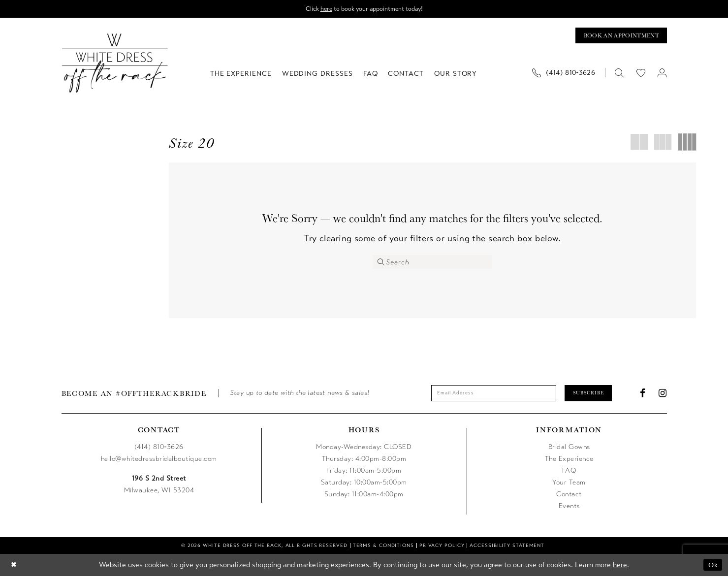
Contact (569, 499)
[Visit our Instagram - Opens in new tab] (663, 397)
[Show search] (619, 75)
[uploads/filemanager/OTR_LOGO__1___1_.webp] (115, 65)
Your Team (569, 487)
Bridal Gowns (569, 451)
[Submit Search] (382, 264)
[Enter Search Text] (432, 264)
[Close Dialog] (15, 569)
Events (569, 510)
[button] (662, 75)
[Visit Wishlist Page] (641, 75)
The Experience (569, 463)
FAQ (569, 475)
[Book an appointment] (616, 37)
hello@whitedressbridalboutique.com (159, 463)
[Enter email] (490, 397)
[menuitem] (568, 75)
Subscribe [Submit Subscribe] (596, 397)
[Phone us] (564, 75)
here (323, 9)
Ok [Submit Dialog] (712, 569)
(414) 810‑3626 (159, 451)
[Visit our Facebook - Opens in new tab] (643, 397)
